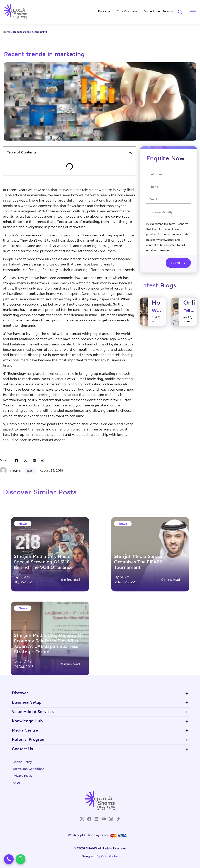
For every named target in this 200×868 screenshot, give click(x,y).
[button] (130, 153)
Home (7, 32)
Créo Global (110, 857)
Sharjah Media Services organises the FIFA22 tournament (140, 669)
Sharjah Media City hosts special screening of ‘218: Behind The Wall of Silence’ (44, 669)
